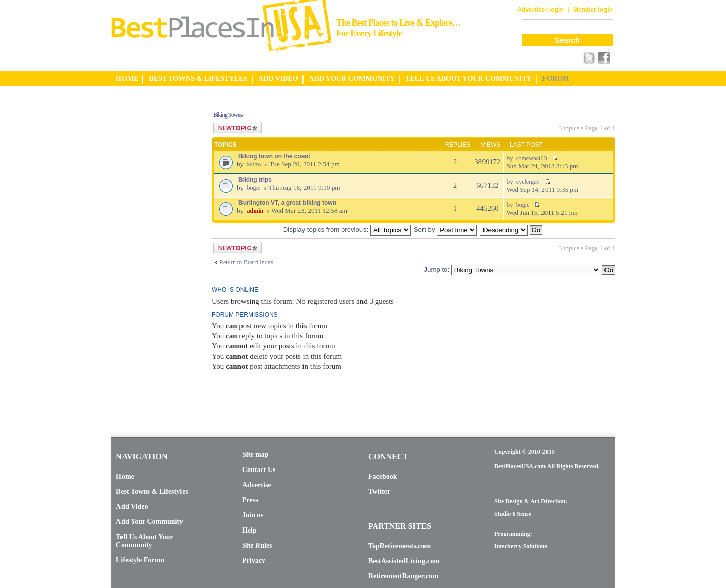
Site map (255, 455)
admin (255, 211)
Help (249, 530)
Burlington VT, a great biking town (287, 203)
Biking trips (255, 180)
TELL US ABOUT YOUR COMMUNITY (468, 78)
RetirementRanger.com (403, 576)
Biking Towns (228, 115)
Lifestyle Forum (140, 560)
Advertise (257, 485)
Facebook (383, 476)
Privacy (254, 561)
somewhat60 (532, 158)
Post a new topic (237, 128)
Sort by (445, 230)
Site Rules (257, 545)
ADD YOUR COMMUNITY (352, 78)
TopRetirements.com (399, 546)
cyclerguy (528, 182)
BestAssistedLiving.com (404, 561)
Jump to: (436, 270)
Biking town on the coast (274, 156)
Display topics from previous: (347, 230)
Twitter (379, 491)
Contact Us (259, 470)
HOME (127, 78)
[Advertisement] (151, 254)
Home (125, 476)
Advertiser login (540, 10)
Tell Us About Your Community (144, 541)
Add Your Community (149, 522)
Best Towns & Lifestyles (152, 491)
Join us (253, 515)
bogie (253, 188)
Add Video (132, 507)
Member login (593, 10)
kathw (254, 164)
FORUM (556, 78)
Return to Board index (246, 262)
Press (250, 500)
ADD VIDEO (278, 78)
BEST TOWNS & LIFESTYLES (198, 78)
